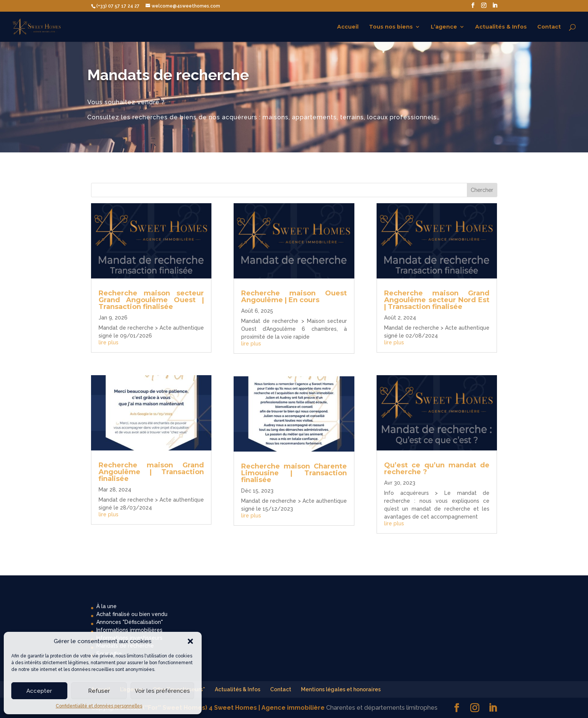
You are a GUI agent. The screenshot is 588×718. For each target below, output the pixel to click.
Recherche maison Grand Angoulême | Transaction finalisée (151, 472)
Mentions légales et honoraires (341, 689)
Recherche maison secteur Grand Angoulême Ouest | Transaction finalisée (151, 300)
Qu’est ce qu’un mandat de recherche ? (437, 469)
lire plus (109, 342)
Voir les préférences (162, 691)
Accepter (39, 691)
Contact (549, 27)
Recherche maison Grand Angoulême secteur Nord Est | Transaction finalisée (437, 300)
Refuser (99, 691)
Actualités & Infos (501, 27)
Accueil (348, 27)
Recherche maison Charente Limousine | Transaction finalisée (294, 473)
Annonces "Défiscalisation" (130, 622)
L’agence (444, 27)
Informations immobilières (129, 630)
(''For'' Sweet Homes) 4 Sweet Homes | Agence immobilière (234, 708)
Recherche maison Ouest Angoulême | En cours (294, 297)
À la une (106, 606)
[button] (190, 641)
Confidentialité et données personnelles (99, 706)
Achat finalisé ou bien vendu (132, 614)
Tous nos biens (391, 27)
